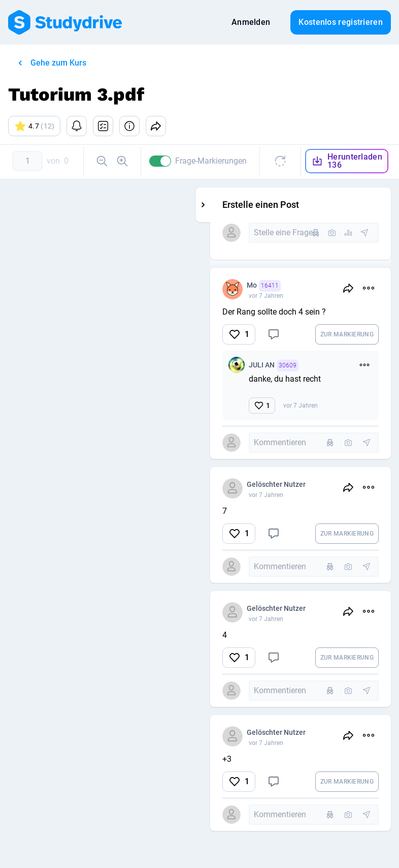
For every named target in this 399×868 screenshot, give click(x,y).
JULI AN (298, 366)
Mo (289, 286)
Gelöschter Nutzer (301, 484)
